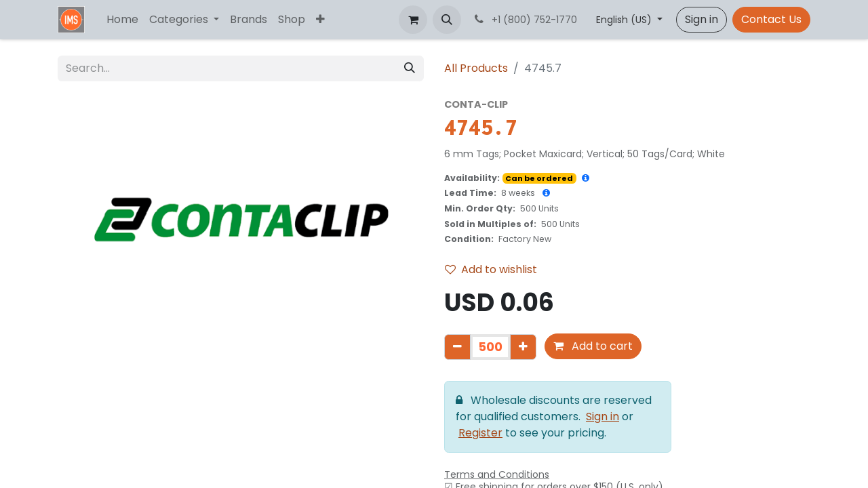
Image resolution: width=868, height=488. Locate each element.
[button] (447, 20)
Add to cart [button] (593, 346)
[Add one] (523, 347)
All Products (476, 68)
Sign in (702, 19)
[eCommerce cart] (413, 20)
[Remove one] (457, 347)
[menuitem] (122, 20)
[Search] (410, 68)
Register (480, 433)
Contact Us (771, 19)
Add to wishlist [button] (491, 269)
